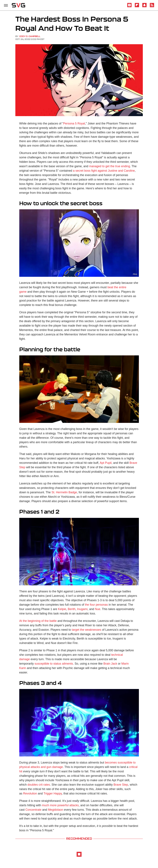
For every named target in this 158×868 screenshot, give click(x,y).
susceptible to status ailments (54, 664)
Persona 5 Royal (74, 123)
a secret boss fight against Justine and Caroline (104, 171)
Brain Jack (110, 664)
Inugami (82, 609)
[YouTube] (129, 7)
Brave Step (121, 785)
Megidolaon (56, 810)
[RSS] (152, 7)
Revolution (30, 793)
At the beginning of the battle (38, 621)
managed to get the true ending (109, 166)
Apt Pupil (106, 463)
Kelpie (62, 609)
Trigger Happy (53, 793)
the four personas (96, 605)
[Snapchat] (144, 7)
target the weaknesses (86, 630)
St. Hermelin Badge (64, 492)
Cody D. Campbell (30, 36)
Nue (98, 609)
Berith (72, 609)
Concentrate (33, 810)
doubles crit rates (39, 785)
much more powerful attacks (60, 805)
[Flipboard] (137, 7)
